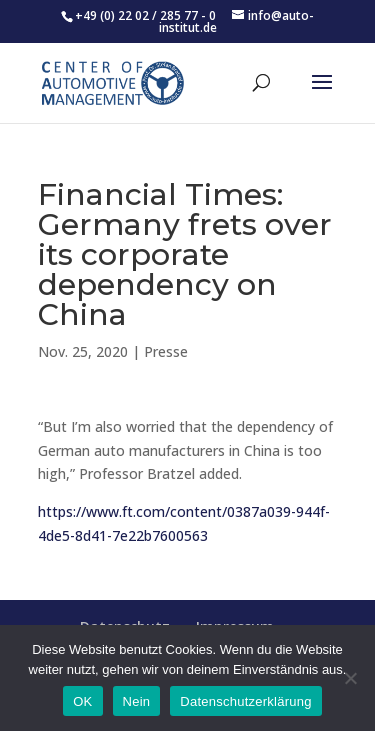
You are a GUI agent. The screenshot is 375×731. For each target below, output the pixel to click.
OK (82, 701)
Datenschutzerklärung (245, 701)
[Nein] (350, 678)
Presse (166, 351)
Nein (137, 701)
